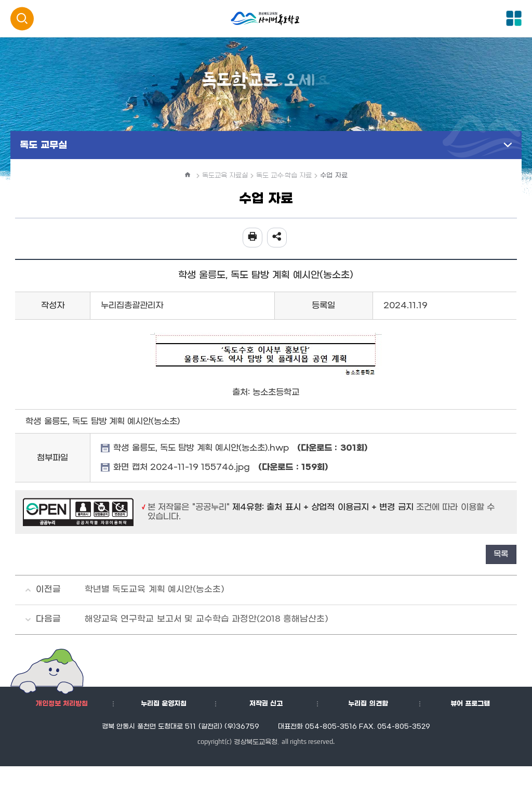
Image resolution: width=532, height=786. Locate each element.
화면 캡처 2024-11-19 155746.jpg (221, 467)
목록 (501, 554)
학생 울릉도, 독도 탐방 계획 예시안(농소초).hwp (240, 448)
